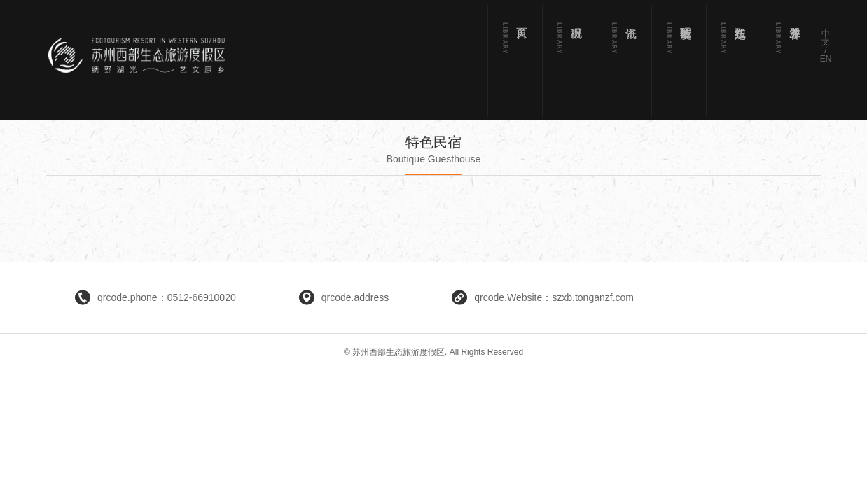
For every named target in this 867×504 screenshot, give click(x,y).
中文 (826, 38)
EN (826, 59)
